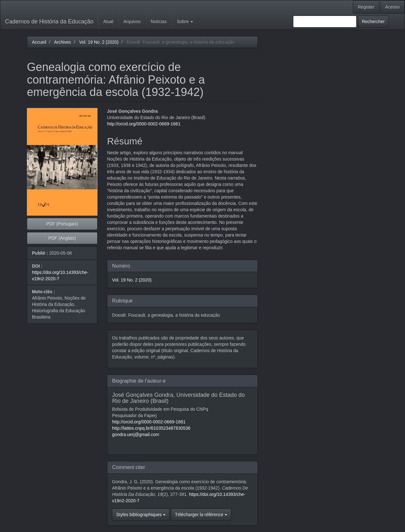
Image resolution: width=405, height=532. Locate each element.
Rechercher (373, 22)
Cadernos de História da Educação (49, 22)
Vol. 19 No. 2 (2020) (99, 42)
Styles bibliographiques (141, 515)
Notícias (159, 22)
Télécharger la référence (201, 515)
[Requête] (325, 22)
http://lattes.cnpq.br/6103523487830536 (151, 428)
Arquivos (132, 22)
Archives (63, 42)
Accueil (39, 42)
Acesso (392, 7)
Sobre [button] (185, 22)
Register (366, 7)
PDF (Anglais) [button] (62, 238)
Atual (108, 22)
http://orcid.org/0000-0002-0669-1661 (144, 124)
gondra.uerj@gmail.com (136, 434)
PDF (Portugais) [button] (62, 224)
